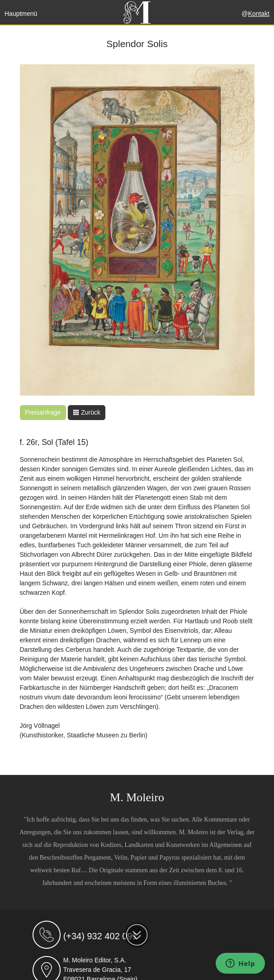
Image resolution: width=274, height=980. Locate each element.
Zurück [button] (87, 412)
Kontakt (259, 14)
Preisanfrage (43, 412)
